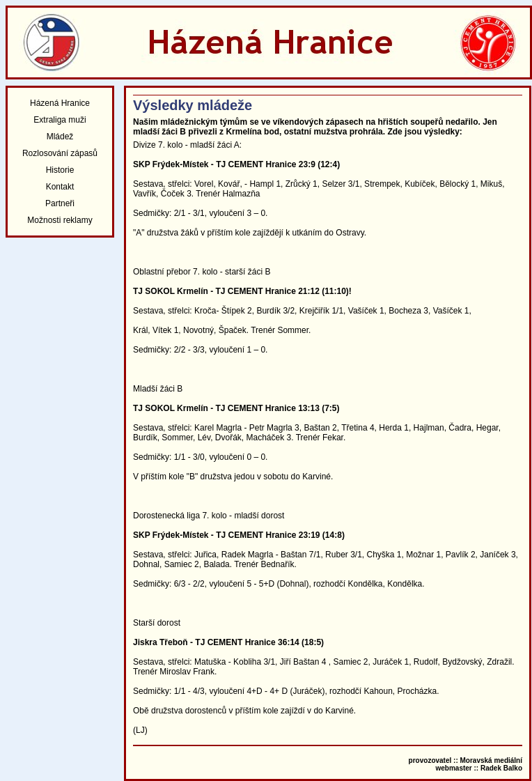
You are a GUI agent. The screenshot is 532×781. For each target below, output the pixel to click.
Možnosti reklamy (60, 220)
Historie (60, 170)
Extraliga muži (60, 120)
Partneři (60, 203)
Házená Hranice (60, 103)
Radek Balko (501, 768)
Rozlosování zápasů (60, 153)
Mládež (60, 137)
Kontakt (60, 187)
